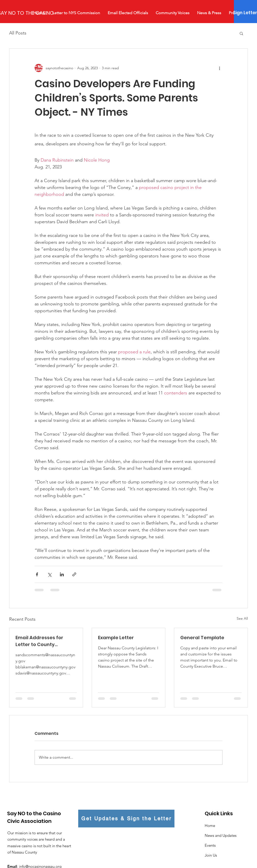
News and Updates (221, 835)
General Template (202, 638)
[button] (241, 33)
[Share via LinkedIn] (62, 574)
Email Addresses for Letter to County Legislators (39, 641)
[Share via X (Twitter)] (49, 574)
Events (210, 845)
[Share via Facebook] (37, 574)
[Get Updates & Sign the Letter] (126, 819)
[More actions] (219, 68)
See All (242, 618)
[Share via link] (74, 574)
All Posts (18, 33)
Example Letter (116, 638)
